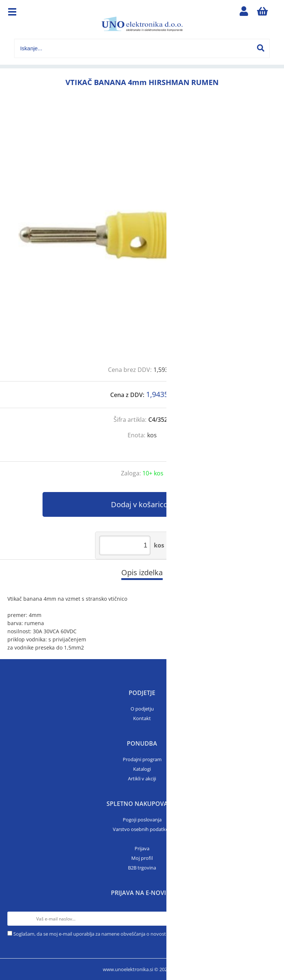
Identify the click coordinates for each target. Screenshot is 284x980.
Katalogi (142, 769)
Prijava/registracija (244, 13)
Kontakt (142, 718)
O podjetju (142, 709)
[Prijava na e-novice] (270, 919)
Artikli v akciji (142, 779)
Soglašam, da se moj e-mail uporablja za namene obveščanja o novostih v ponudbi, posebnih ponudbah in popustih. (141, 934)
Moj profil (142, 858)
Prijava (142, 848)
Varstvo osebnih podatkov (142, 829)
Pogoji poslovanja (142, 820)
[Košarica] (263, 13)
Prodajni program (142, 759)
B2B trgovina (142, 868)
